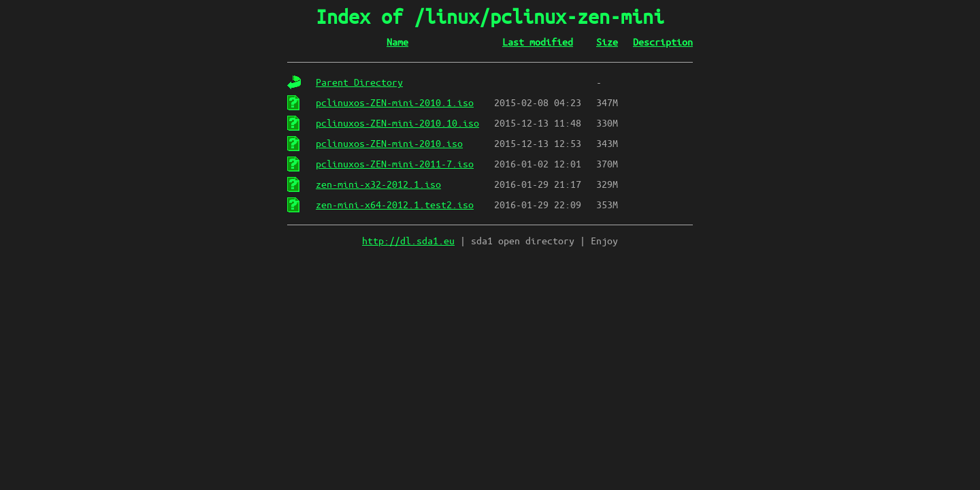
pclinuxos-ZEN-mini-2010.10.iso (397, 123)
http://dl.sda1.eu (408, 241)
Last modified (538, 42)
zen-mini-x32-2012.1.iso (378, 184)
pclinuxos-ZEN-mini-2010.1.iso (395, 103)
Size (607, 42)
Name (397, 42)
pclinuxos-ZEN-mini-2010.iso (389, 144)
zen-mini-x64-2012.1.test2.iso (395, 205)
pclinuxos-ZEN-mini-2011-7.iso (395, 164)
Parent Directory (359, 82)
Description (663, 42)
